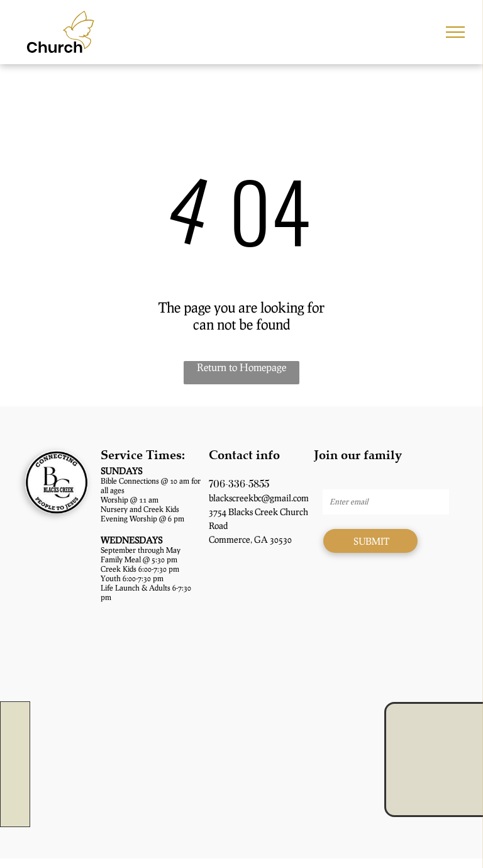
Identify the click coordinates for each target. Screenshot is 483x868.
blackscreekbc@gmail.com (259, 498)
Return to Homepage (241, 367)
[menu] (455, 32)
